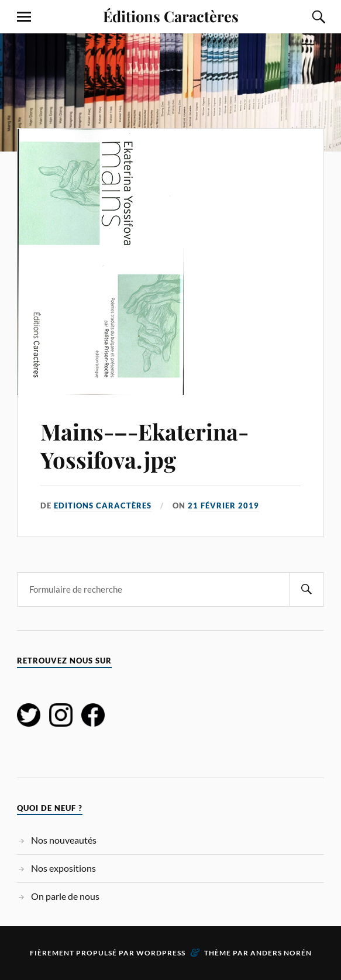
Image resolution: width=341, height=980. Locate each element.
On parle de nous (65, 896)
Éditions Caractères (171, 16)
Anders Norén (281, 953)
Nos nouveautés (64, 840)
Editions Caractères (103, 506)
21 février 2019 (223, 506)
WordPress (161, 953)
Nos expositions (63, 868)
